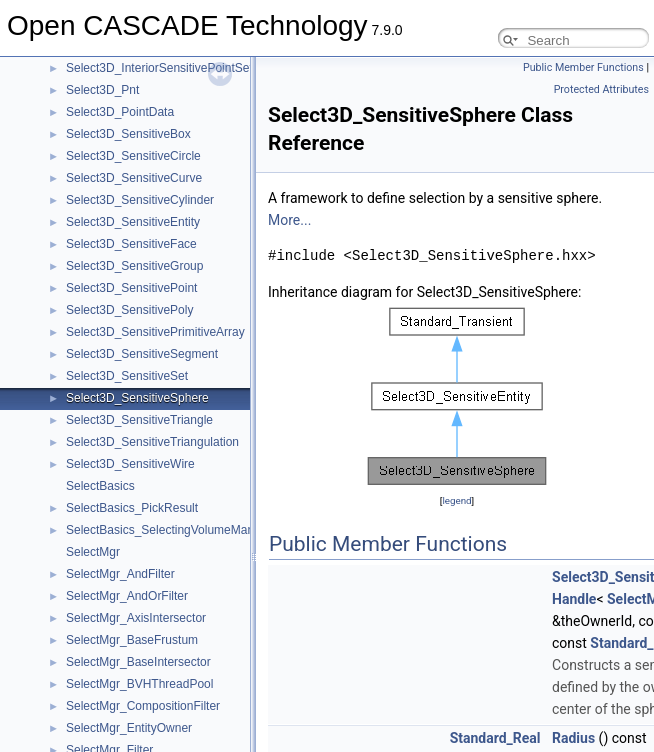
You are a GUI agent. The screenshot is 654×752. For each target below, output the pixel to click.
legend (456, 500)
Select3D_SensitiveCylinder (140, 200)
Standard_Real (495, 738)
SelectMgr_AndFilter (120, 574)
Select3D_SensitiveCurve (134, 178)
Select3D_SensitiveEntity (133, 222)
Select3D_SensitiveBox (128, 134)
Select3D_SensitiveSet (127, 376)
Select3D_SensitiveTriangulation (152, 442)
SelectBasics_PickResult (132, 508)
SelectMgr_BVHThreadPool (139, 684)
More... (289, 220)
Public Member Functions (583, 67)
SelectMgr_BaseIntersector (138, 662)
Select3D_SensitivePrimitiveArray (155, 332)
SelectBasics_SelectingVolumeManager (172, 530)
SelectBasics (100, 486)
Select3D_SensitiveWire (130, 464)
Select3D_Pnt (102, 90)
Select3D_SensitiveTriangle (139, 420)
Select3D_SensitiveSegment (142, 354)
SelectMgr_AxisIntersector (136, 618)
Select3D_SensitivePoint (131, 288)
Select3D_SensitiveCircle (133, 156)
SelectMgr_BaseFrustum (132, 640)
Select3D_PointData (120, 112)
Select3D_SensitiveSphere (137, 398)
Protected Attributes (601, 89)
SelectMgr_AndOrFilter (127, 596)
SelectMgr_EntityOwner (129, 728)
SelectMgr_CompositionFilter (143, 706)
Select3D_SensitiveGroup (134, 266)
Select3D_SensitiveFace (131, 244)
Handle (574, 599)
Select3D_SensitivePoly (129, 310)
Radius (573, 738)
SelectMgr (93, 552)
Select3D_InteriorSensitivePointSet (159, 68)
